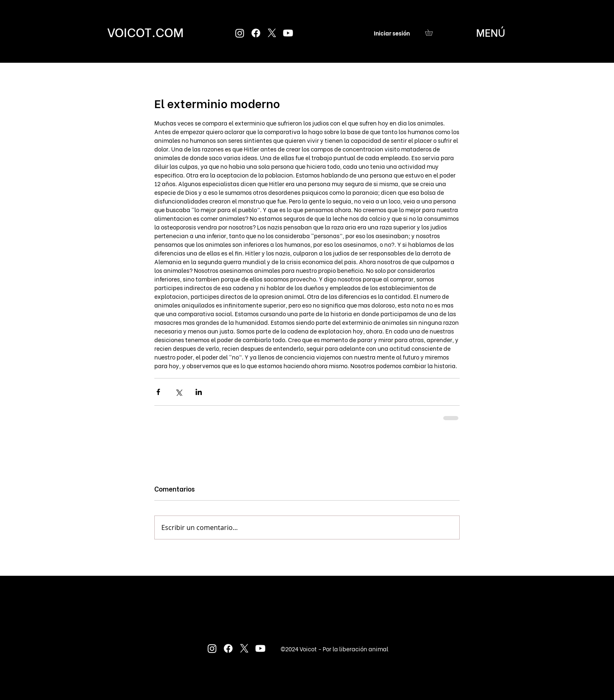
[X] (272, 33)
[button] (432, 32)
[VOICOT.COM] (145, 31)
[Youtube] (288, 33)
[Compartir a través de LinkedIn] (199, 392)
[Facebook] (256, 33)
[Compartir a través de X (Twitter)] (178, 392)
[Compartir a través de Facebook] (158, 392)
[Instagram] (240, 33)
